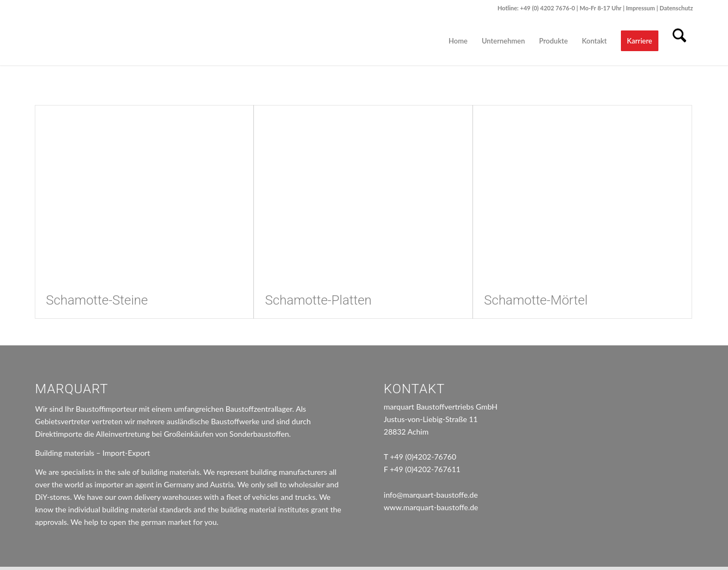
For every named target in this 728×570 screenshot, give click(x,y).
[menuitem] (458, 41)
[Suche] (679, 41)
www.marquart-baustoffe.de (431, 505)
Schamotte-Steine (97, 300)
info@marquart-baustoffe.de (431, 492)
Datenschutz (676, 8)
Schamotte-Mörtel (536, 300)
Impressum (641, 8)
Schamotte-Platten (318, 300)
